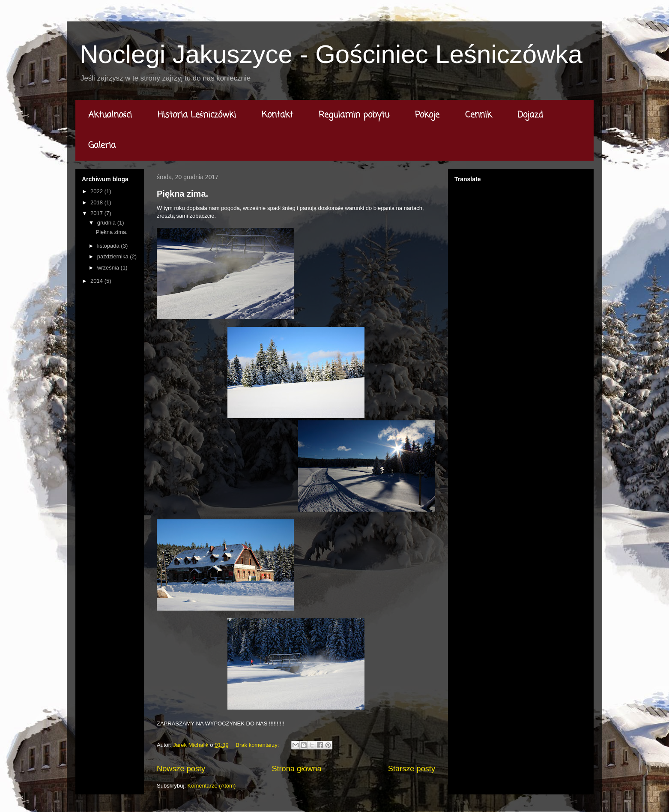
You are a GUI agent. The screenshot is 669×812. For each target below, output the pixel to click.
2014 (97, 281)
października (114, 256)
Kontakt (277, 115)
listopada (109, 246)
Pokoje (427, 115)
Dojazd (530, 115)
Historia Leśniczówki (197, 115)
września (109, 268)
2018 (97, 202)
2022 (97, 191)
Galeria (102, 145)
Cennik (478, 115)
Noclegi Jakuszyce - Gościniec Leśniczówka (331, 54)
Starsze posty (412, 769)
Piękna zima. (182, 194)
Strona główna (296, 769)
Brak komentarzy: (258, 745)
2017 (97, 213)
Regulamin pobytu (354, 115)
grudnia (107, 223)
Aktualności (110, 115)
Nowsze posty (181, 769)
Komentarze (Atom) (212, 786)
